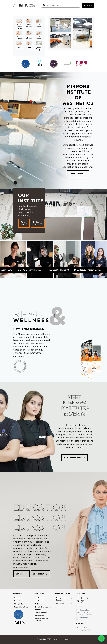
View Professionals (75, 458)
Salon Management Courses (42, 619)
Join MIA (24, 223)
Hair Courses (39, 598)
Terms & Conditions (21, 607)
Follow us (38, 223)
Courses (22, 574)
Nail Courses (39, 601)
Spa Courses (39, 615)
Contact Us (18, 598)
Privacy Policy (19, 604)
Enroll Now (40, 574)
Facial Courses (40, 604)
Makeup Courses (41, 612)
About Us (17, 601)
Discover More (78, 174)
